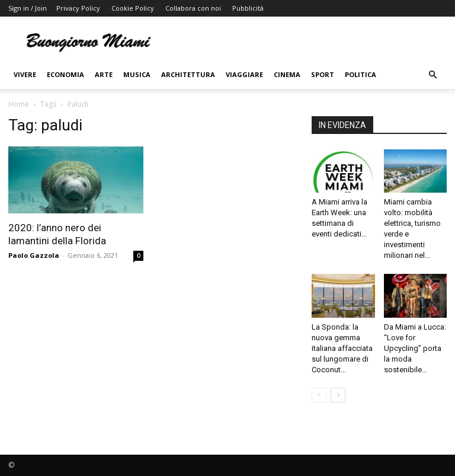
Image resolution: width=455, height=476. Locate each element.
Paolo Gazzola (34, 255)
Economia (65, 74)
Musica (137, 74)
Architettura (188, 74)
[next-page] (338, 395)
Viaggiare (244, 74)
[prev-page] (319, 395)
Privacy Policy (78, 8)
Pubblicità (248, 8)
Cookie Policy (133, 8)
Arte (104, 74)
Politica (361, 74)
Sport (323, 74)
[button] (432, 75)
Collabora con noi (193, 8)
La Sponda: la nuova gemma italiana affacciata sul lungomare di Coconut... (342, 348)
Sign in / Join (28, 8)
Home (19, 104)
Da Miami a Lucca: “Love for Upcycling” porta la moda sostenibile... (415, 348)
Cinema (287, 74)
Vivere (25, 74)
